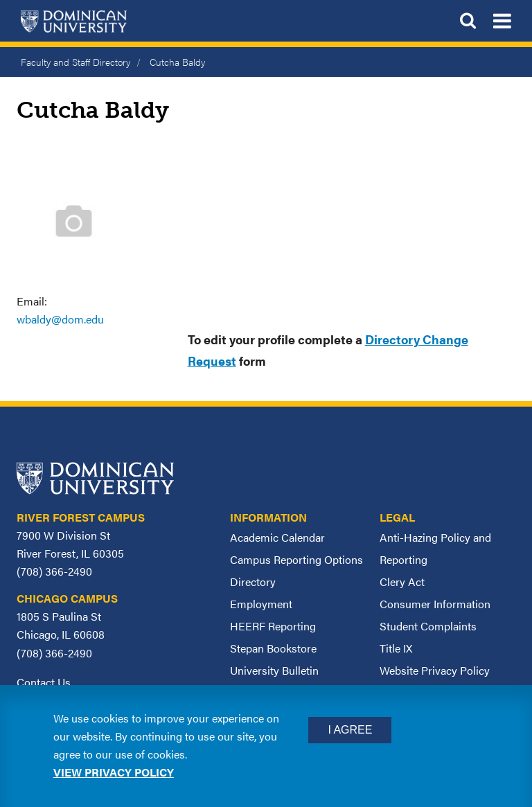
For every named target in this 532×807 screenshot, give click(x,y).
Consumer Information (435, 604)
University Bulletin (274, 670)
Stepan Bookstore (273, 648)
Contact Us (44, 682)
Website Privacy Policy (435, 670)
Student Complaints (428, 626)
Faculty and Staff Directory (76, 62)
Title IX (396, 648)
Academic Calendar (277, 537)
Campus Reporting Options (296, 559)
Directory (253, 582)
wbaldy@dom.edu (60, 319)
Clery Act (402, 582)
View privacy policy (114, 772)
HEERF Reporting (273, 626)
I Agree (350, 730)
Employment (261, 604)
